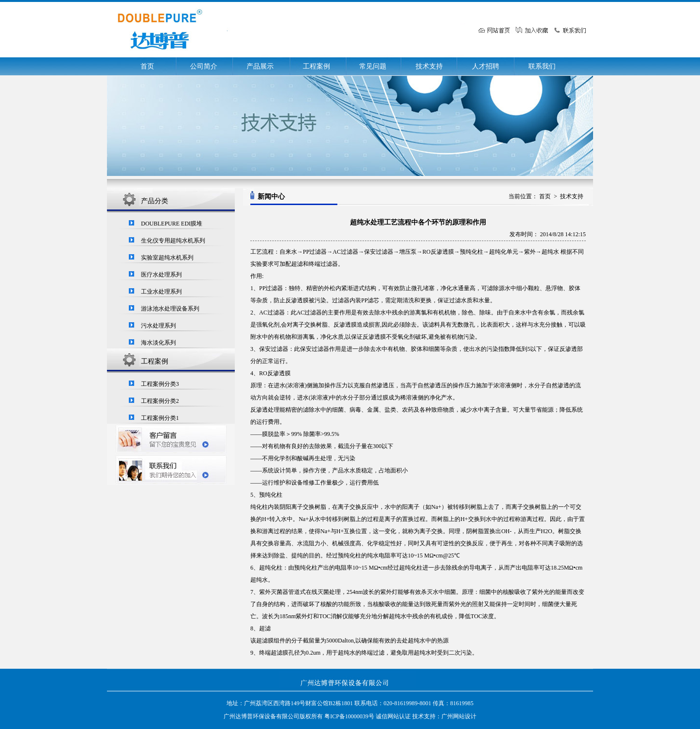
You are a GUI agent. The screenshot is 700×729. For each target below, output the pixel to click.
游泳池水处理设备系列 (170, 309)
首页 (147, 66)
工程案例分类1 (160, 418)
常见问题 (373, 66)
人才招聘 (486, 66)
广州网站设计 (459, 716)
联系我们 (542, 66)
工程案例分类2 (160, 401)
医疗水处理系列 (161, 275)
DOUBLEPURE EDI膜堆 (172, 224)
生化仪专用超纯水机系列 (173, 241)
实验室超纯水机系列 (167, 258)
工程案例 (316, 66)
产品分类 (155, 201)
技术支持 (429, 66)
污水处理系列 (158, 326)
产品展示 (260, 66)
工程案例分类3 (160, 384)
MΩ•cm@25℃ (442, 555)
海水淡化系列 (158, 343)
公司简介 (204, 66)
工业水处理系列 (161, 292)
